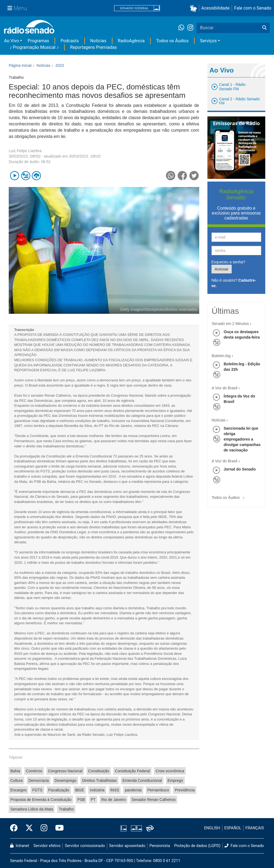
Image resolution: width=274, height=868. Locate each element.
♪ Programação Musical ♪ (34, 47)
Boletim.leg (221, 356)
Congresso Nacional (65, 771)
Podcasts (70, 41)
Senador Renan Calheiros (154, 800)
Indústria (97, 790)
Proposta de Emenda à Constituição (41, 800)
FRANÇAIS (255, 828)
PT (93, 800)
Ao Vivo (11, 41)
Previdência (185, 790)
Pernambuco (158, 790)
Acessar (222, 269)
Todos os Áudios (172, 41)
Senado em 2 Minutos (230, 324)
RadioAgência (131, 41)
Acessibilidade (216, 8)
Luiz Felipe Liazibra (25, 151)
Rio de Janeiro (114, 800)
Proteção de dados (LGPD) (197, 846)
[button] (194, 8)
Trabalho (66, 809)
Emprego (175, 780)
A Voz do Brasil (225, 388)
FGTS (37, 790)
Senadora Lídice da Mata (32, 809)
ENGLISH (212, 828)
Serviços (208, 41)
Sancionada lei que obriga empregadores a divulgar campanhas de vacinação (242, 439)
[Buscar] (264, 28)
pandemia (133, 790)
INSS (115, 790)
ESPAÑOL (233, 828)
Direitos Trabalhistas (99, 780)
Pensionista (160, 846)
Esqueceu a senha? (228, 262)
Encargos (18, 790)
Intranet (20, 846)
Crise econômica (170, 771)
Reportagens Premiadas (93, 47)
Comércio (34, 771)
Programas (38, 41)
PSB (81, 800)
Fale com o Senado (253, 8)
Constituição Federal (132, 771)
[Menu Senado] (17, 8)
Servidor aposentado (127, 846)
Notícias (98, 41)
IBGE (80, 790)
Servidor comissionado (85, 846)
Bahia (15, 771)
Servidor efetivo (47, 846)
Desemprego (65, 780)
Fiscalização (59, 790)
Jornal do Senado (240, 469)
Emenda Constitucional (142, 780)
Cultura (17, 780)
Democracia (39, 780)
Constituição (99, 771)
